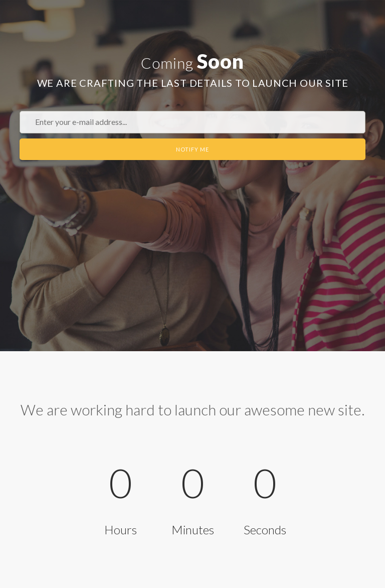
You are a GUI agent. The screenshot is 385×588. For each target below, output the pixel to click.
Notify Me (192, 149)
